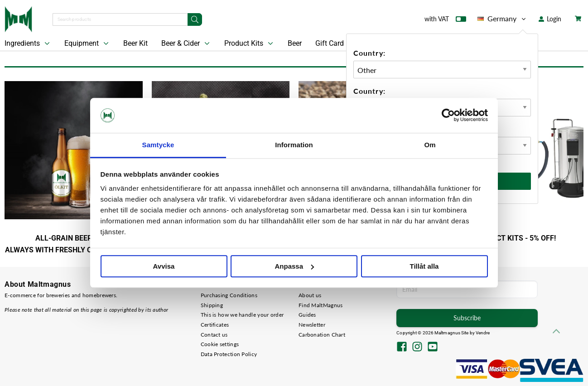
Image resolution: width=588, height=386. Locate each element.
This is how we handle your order (242, 315)
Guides (307, 315)
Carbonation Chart (322, 335)
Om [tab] (430, 145)
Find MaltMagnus (321, 305)
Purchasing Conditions (229, 295)
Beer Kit (135, 43)
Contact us (214, 335)
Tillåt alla (424, 266)
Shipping (212, 305)
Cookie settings (220, 344)
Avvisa (164, 266)
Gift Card (330, 43)
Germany (502, 19)
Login (550, 19)
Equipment (87, 43)
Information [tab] (294, 145)
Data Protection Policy (229, 354)
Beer (295, 43)
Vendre (483, 333)
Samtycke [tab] (158, 145)
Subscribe (467, 318)
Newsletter (312, 325)
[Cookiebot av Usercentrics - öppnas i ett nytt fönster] (448, 116)
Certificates (215, 325)
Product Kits (250, 43)
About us (310, 295)
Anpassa (294, 266)
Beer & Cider (186, 43)
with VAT (445, 21)
